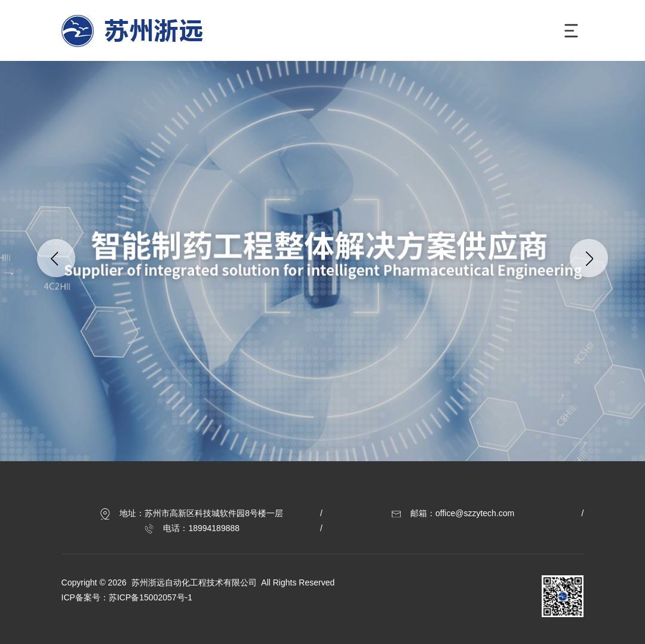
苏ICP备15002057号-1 (150, 597)
